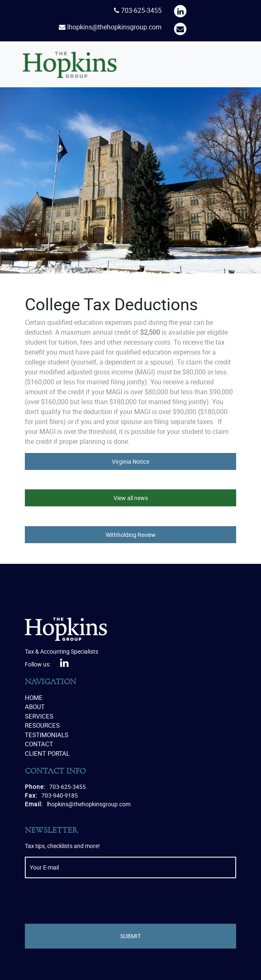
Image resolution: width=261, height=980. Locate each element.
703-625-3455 (141, 10)
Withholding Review (131, 535)
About (35, 707)
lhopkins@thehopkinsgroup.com (114, 27)
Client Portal (47, 753)
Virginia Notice (130, 461)
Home (34, 697)
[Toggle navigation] (230, 65)
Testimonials (47, 735)
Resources (42, 725)
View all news (131, 498)
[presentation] (88, 901)
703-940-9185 (60, 795)
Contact (39, 744)
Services (39, 716)
